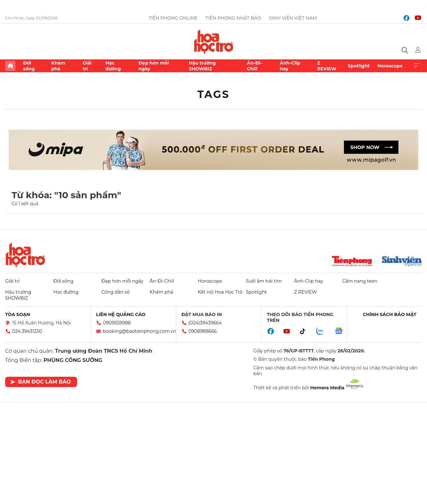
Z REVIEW (327, 66)
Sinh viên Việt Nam (293, 18)
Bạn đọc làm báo (41, 382)
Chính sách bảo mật (390, 314)
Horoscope (390, 66)
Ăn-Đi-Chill (254, 66)
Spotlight (359, 66)
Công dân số (116, 292)
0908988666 (203, 331)
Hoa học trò (25, 255)
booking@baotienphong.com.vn (139, 331)
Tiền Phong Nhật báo (233, 18)
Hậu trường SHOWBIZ (202, 66)
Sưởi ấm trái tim (264, 281)
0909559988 (117, 323)
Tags (214, 94)
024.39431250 (27, 331)
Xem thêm (417, 66)
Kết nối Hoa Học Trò (220, 292)
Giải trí (87, 66)
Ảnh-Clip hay (290, 66)
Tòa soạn (18, 314)
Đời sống (29, 66)
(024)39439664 (205, 323)
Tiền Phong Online (173, 18)
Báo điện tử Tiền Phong (214, 41)
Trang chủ (10, 66)
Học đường (113, 66)
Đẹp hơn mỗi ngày (154, 66)
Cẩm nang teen (360, 281)
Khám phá (58, 66)
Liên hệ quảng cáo (121, 314)
